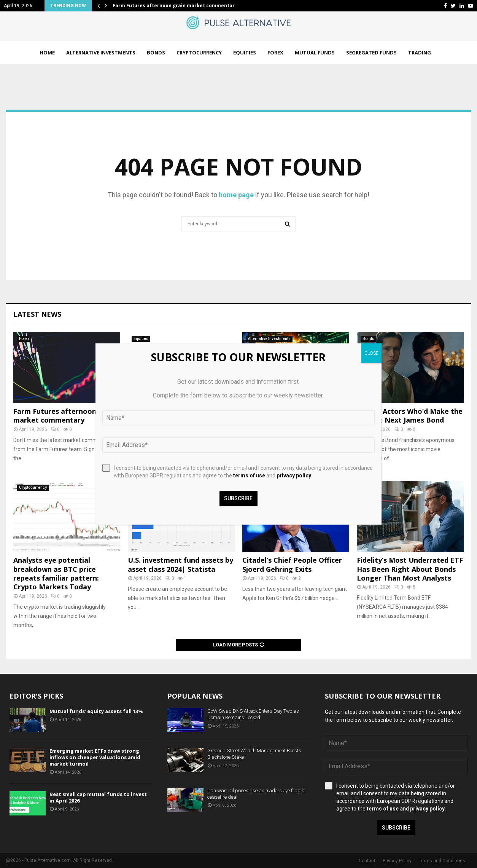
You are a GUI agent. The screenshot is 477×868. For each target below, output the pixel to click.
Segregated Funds (371, 53)
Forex (275, 53)
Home (47, 53)
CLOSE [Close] (371, 353)
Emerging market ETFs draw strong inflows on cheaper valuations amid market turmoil (95, 757)
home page (236, 195)
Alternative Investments (101, 53)
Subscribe (396, 828)
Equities (245, 53)
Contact (367, 861)
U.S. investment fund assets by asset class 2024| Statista (180, 564)
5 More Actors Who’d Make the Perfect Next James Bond (410, 416)
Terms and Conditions (442, 861)
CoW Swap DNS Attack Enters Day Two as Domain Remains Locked (253, 714)
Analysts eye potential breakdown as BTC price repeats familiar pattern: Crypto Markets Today (56, 573)
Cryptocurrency (199, 53)
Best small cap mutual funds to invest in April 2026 (98, 797)
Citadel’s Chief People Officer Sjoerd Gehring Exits (292, 564)
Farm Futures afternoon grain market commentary (175, 6)
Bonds (156, 53)
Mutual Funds (315, 53)
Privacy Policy (397, 861)
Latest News (37, 314)
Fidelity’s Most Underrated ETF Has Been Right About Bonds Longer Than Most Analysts (410, 569)
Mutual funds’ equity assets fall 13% (96, 711)
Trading (420, 53)
